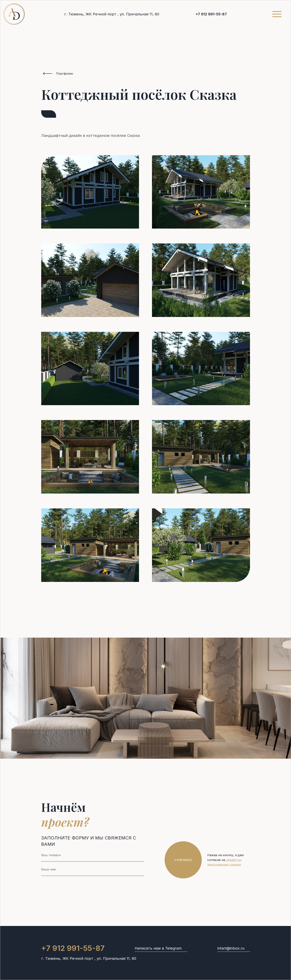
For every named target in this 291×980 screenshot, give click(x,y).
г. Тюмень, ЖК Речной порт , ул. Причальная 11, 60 (112, 14)
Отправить (183, 860)
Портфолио (65, 74)
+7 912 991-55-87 (211, 14)
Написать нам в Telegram (158, 948)
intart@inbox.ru (231, 948)
